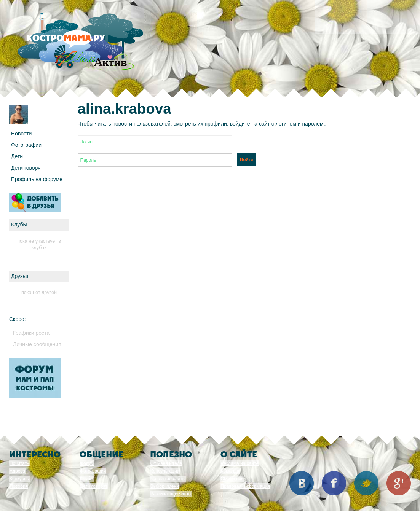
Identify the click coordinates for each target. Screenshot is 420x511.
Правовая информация (245, 486)
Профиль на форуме (37, 179)
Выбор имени (165, 486)
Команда (230, 471)
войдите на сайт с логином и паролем (277, 124)
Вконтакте (302, 483)
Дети (17, 156)
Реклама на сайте (240, 463)
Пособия (19, 486)
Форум (87, 463)
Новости (21, 134)
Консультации (165, 471)
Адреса (17, 471)
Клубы (87, 479)
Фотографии (26, 145)
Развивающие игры (171, 494)
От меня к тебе (166, 463)
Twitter (366, 483)
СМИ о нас (232, 479)
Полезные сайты (168, 479)
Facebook (334, 483)
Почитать (19, 463)
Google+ (399, 483)
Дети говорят (27, 168)
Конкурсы (20, 479)
